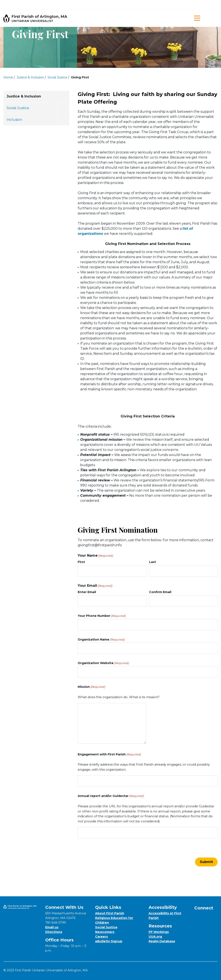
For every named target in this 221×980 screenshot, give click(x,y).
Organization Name (101, 639)
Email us (52, 927)
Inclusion (14, 120)
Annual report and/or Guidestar (111, 796)
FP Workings (159, 932)
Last (153, 562)
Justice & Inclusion (30, 77)
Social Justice (57, 77)
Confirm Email (160, 592)
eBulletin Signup (109, 941)
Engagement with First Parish (109, 754)
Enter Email (87, 592)
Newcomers (105, 932)
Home (8, 77)
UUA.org (155, 937)
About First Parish (110, 913)
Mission (91, 687)
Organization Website (103, 663)
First (81, 562)
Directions (54, 932)
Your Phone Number (102, 616)
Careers (101, 937)
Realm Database (162, 941)
